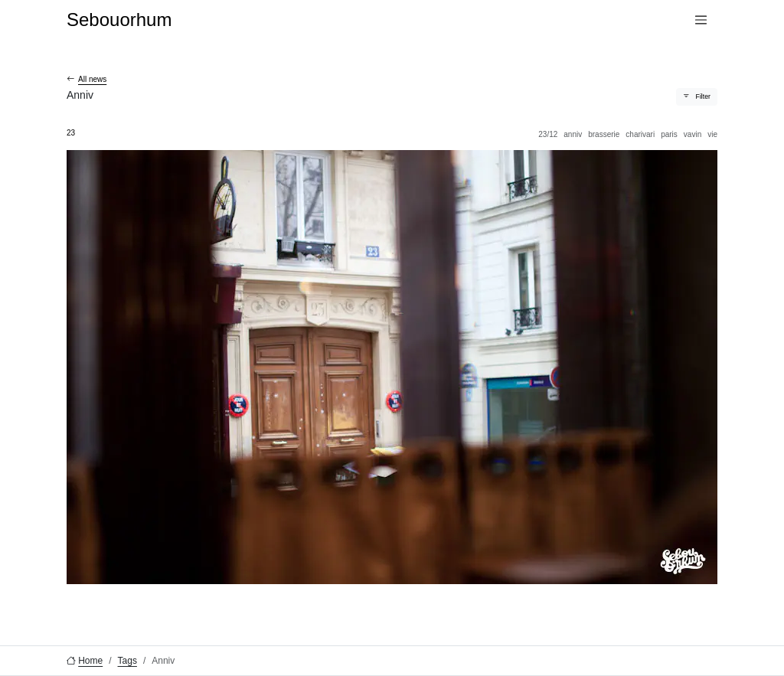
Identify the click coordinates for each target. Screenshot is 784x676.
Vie (712, 134)
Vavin (693, 134)
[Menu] (701, 20)
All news (92, 79)
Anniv (573, 134)
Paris (669, 134)
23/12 (548, 134)
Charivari (640, 134)
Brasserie (604, 134)
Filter (703, 96)
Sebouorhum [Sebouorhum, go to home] (119, 20)
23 (71, 133)
